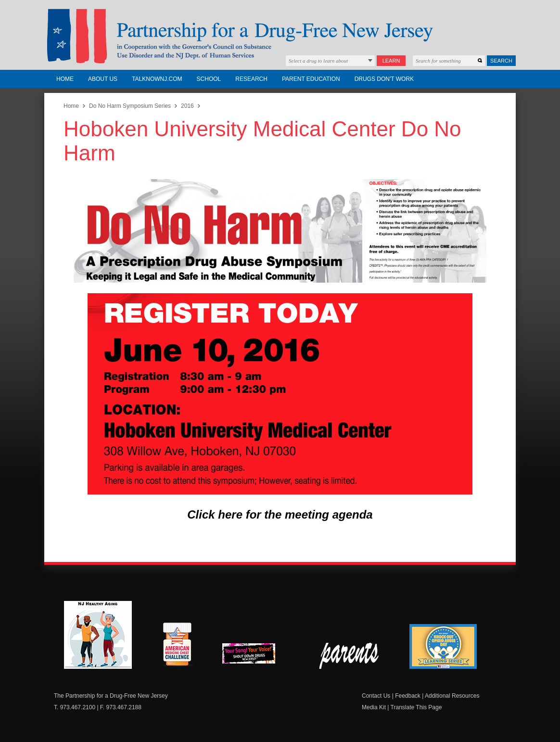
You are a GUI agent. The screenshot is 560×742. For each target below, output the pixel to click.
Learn (391, 61)
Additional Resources (452, 696)
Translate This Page (416, 707)
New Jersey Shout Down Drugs (256, 656)
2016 (187, 106)
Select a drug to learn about (318, 61)
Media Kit (374, 707)
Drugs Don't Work (384, 79)
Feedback (408, 696)
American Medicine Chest (177, 646)
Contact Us (376, 696)
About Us (103, 79)
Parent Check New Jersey (350, 656)
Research (251, 79)
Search (501, 61)
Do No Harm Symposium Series (130, 106)
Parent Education (311, 79)
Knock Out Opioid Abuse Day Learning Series (443, 646)
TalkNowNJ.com (157, 79)
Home (65, 79)
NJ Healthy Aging (98, 635)
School (209, 79)
